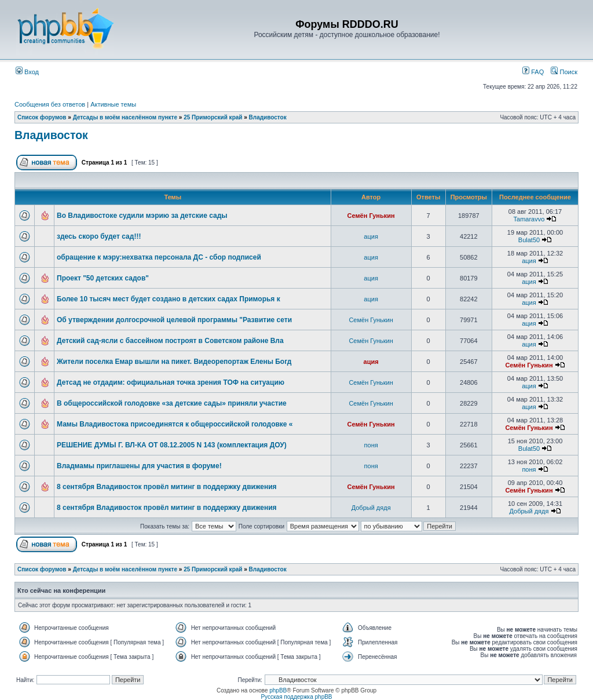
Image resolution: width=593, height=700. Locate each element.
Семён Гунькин (371, 216)
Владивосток (268, 117)
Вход (27, 72)
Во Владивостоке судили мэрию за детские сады (142, 216)
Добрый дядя (371, 508)
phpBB (278, 690)
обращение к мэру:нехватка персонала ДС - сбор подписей (159, 257)
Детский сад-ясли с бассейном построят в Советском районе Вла (170, 341)
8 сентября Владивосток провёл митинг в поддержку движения (167, 487)
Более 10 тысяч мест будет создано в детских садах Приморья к (169, 299)
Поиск (564, 72)
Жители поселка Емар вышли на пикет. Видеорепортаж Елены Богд (174, 362)
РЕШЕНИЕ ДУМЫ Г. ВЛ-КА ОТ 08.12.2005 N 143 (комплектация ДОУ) (172, 445)
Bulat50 (529, 240)
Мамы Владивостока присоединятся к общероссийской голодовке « (175, 424)
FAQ (533, 72)
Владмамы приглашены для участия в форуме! (139, 466)
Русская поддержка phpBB (296, 697)
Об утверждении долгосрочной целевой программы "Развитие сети (174, 320)
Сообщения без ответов (50, 104)
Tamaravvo (529, 219)
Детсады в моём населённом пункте (125, 117)
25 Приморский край (213, 117)
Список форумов (42, 117)
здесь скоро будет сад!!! (99, 236)
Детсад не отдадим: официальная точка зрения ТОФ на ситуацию (171, 382)
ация (371, 236)
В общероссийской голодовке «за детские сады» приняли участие (172, 403)
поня (371, 445)
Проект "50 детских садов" (103, 278)
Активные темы (113, 104)
